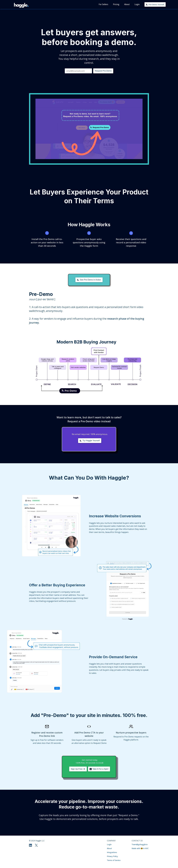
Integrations (112, 852)
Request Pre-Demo (103, 71)
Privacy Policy (112, 856)
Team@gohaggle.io (140, 844)
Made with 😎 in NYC (140, 848)
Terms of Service (114, 860)
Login (109, 844)
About (109, 848)
